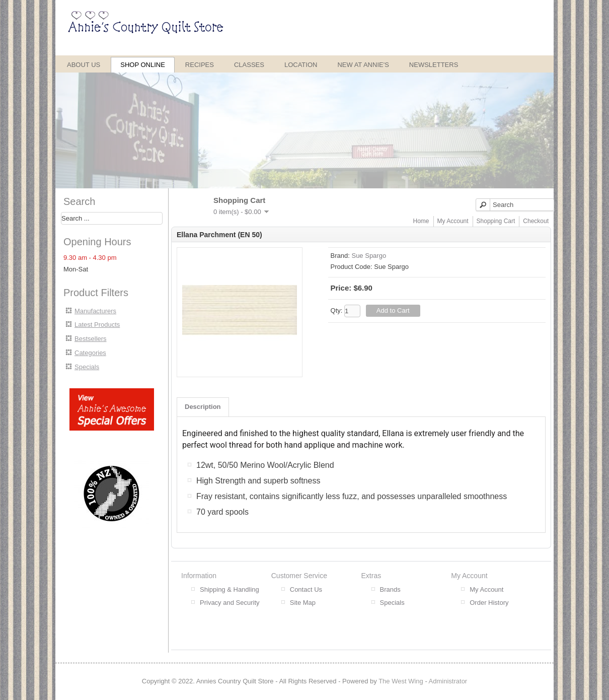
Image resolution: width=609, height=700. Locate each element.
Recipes (200, 65)
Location (301, 65)
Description (203, 407)
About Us (84, 65)
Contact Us (306, 589)
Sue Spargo (369, 256)
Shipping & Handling (230, 589)
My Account (453, 221)
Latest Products (97, 325)
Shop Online (143, 65)
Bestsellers (91, 339)
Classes (249, 65)
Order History (489, 603)
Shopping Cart (496, 221)
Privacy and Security (230, 603)
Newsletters (434, 65)
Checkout (536, 221)
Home (421, 221)
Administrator (448, 681)
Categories (90, 353)
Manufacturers (95, 311)
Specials (87, 367)
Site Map (303, 603)
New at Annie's (363, 65)
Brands (390, 589)
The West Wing (401, 681)
